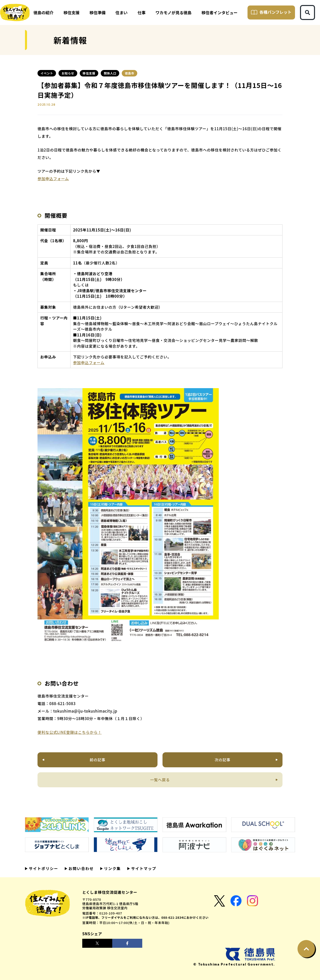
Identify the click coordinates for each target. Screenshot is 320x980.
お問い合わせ (80, 868)
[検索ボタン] (307, 12)
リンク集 (112, 868)
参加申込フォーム (53, 179)
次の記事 (222, 760)
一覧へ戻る (160, 780)
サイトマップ (143, 868)
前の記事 (98, 760)
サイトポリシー (43, 868)
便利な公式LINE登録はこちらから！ (70, 732)
